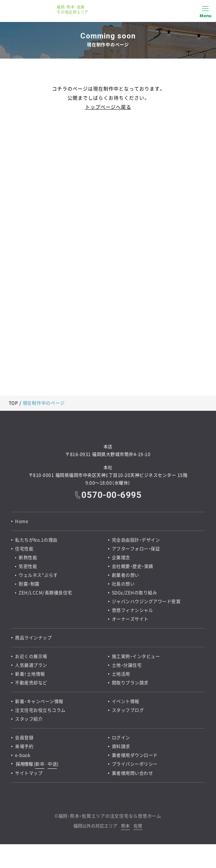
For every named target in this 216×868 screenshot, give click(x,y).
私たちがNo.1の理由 (36, 540)
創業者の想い (126, 575)
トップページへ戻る (108, 107)
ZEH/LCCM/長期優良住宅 (45, 593)
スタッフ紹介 (29, 719)
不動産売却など (31, 683)
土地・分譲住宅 (127, 665)
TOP (14, 403)
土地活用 (121, 674)
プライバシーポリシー (135, 764)
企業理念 (121, 558)
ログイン (121, 738)
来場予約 (24, 746)
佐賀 (138, 826)
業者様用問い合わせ (133, 773)
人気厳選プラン (31, 665)
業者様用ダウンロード (135, 755)
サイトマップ (29, 773)
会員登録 (24, 738)
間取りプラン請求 (130, 683)
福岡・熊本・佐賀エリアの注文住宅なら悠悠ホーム (110, 816)
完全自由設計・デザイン (136, 540)
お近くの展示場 (31, 656)
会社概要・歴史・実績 (133, 566)
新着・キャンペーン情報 (39, 701)
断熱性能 (28, 558)
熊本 (125, 826)
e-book (23, 755)
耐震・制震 (29, 584)
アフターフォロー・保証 (136, 549)
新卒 (40, 764)
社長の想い (123, 584)
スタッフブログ (128, 710)
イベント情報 (126, 701)
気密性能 (28, 566)
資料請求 (121, 746)
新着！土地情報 (30, 674)
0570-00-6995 (111, 495)
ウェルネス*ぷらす (38, 575)
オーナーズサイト (130, 619)
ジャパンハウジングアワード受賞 (146, 601)
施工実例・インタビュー (136, 656)
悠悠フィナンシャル (133, 610)
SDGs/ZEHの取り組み (135, 593)
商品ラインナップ (33, 638)
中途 (52, 764)
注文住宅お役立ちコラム (40, 710)
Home (22, 521)
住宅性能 (24, 549)
